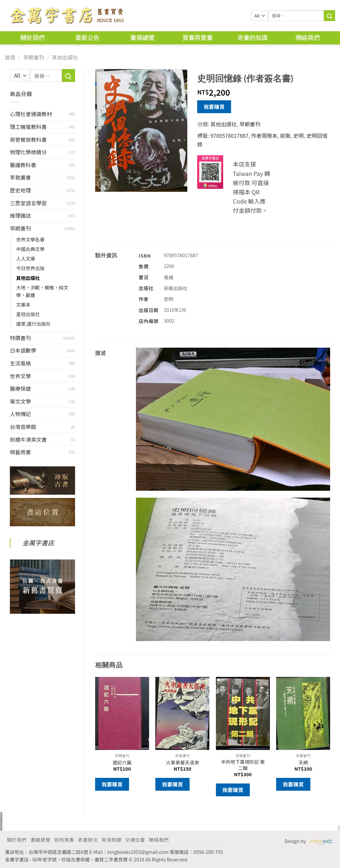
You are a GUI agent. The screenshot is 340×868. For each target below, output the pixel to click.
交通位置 (135, 840)
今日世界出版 (30, 268)
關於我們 (32, 38)
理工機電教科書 (28, 127)
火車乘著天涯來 (183, 763)
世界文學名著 (30, 239)
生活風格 (20, 363)
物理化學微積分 (28, 152)
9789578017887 (229, 136)
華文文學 (20, 401)
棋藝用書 (20, 452)
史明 (299, 136)
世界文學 (20, 376)
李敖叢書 (20, 177)
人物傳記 (20, 414)
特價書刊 (20, 338)
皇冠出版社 (28, 314)
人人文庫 (26, 258)
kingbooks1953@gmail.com (138, 852)
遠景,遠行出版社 (33, 323)
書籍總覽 (142, 38)
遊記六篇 (122, 763)
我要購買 (214, 107)
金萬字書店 (38, 543)
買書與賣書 (197, 38)
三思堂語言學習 (28, 203)
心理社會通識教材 (31, 114)
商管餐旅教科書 (28, 139)
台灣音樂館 (23, 427)
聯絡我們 (308, 38)
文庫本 (23, 304)
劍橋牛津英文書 (28, 439)
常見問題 (112, 840)
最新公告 (87, 38)
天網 (303, 763)
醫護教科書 (23, 165)
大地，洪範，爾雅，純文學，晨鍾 (42, 291)
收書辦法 (88, 840)
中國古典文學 (30, 249)
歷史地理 (20, 190)
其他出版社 (65, 57)
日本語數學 (23, 350)
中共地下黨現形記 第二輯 (243, 765)
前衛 (285, 136)
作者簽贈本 (264, 136)
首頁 (10, 57)
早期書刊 (34, 57)
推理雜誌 (20, 215)
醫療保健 (20, 388)
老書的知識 (252, 38)
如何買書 (64, 840)
